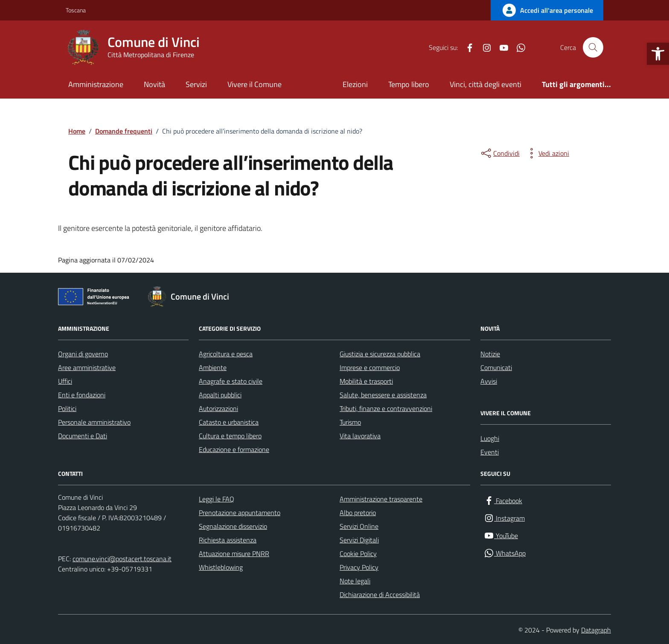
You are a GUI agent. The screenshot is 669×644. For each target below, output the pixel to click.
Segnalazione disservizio (233, 526)
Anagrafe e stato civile (231, 381)
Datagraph (596, 630)
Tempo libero (409, 84)
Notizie (490, 354)
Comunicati (496, 367)
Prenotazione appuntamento (240, 513)
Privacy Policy (359, 567)
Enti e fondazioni (82, 395)
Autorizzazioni (218, 408)
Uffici (65, 381)
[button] (658, 54)
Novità (154, 84)
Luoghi (490, 438)
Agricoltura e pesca (226, 354)
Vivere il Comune (255, 84)
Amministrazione (96, 84)
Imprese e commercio (370, 367)
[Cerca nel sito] (593, 47)
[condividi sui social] (500, 153)
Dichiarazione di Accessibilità (380, 594)
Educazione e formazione (234, 449)
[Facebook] (466, 47)
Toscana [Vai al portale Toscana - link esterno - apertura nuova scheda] (76, 10)
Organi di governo (83, 354)
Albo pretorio (358, 513)
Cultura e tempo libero (230, 436)
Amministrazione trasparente (381, 499)
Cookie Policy (358, 554)
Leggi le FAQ (217, 499)
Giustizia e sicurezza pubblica (380, 354)
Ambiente (213, 367)
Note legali (355, 581)
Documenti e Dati (83, 436)
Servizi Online (359, 526)
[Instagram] (483, 47)
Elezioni (355, 84)
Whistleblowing (221, 567)
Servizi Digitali (359, 540)
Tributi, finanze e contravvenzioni (386, 408)
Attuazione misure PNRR (234, 554)
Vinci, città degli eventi (486, 84)
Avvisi (489, 381)
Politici (67, 408)
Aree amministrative (87, 367)
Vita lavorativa (360, 436)
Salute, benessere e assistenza (383, 395)
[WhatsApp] (518, 47)
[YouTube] (500, 47)
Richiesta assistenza (228, 540)
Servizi (196, 84)
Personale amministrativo (94, 422)
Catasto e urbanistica (229, 422)
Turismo (350, 422)
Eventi (490, 452)
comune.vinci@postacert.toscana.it (122, 559)
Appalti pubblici (220, 395)
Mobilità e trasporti (366, 381)
